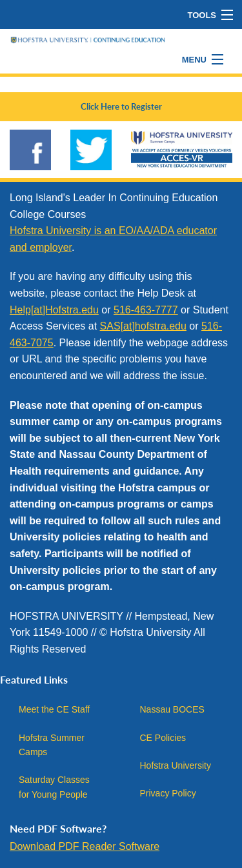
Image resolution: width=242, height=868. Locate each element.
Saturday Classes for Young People (54, 787)
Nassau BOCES (172, 709)
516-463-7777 (146, 310)
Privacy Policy (168, 793)
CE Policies (163, 738)
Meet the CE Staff (54, 709)
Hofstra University (176, 765)
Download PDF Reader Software (85, 846)
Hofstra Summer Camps (52, 745)
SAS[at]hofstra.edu (143, 326)
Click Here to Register (121, 106)
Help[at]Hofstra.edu (54, 310)
